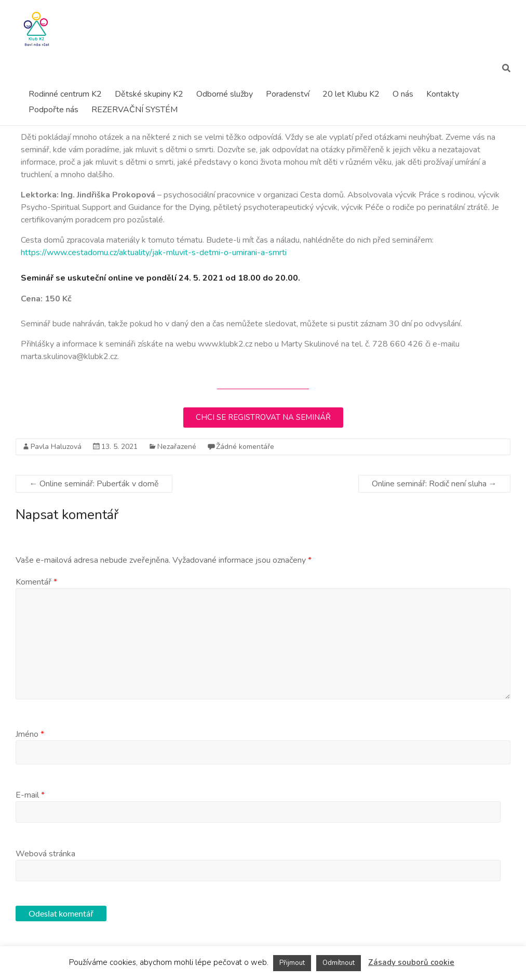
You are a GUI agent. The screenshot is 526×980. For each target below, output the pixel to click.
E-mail (30, 795)
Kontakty (443, 94)
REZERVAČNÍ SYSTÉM (134, 110)
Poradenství (288, 94)
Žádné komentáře (245, 447)
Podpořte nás (53, 110)
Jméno (30, 734)
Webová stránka (45, 854)
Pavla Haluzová (56, 447)
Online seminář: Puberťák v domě (94, 484)
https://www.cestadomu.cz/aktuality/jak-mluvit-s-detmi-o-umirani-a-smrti (154, 253)
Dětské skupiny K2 (149, 94)
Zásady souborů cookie (411, 962)
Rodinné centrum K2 (65, 94)
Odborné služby (225, 94)
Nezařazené (177, 447)
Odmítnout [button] (339, 963)
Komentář (36, 582)
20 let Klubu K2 (351, 94)
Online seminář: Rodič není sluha (434, 484)
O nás (403, 94)
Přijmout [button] (292, 963)
